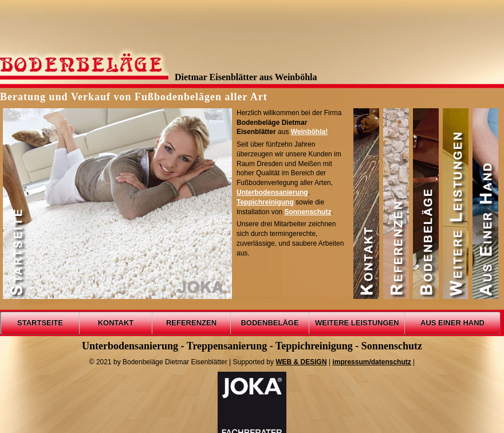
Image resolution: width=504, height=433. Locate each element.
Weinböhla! (309, 132)
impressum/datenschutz (371, 362)
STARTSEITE (40, 323)
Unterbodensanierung (272, 192)
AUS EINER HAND (452, 323)
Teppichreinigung (265, 202)
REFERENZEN (191, 323)
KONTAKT (116, 323)
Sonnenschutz (308, 212)
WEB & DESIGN (301, 362)
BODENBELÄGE (269, 323)
